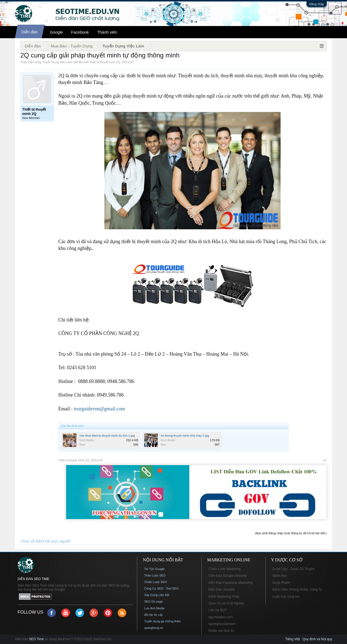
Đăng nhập (317, 4)
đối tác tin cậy (153, 615)
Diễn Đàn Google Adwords (228, 576)
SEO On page (154, 601)
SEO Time (36, 639)
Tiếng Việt (293, 639)
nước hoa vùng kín (286, 597)
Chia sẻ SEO (32, 541)
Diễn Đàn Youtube (222, 590)
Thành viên (107, 32)
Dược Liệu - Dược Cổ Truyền (294, 569)
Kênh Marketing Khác (224, 597)
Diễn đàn (30, 32)
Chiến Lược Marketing (225, 569)
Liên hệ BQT (218, 610)
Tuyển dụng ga (154, 621)
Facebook (80, 32)
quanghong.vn (154, 628)
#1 (325, 460)
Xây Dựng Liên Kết (157, 595)
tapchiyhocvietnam (222, 624)
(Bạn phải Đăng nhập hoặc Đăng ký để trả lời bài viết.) (291, 533)
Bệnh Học (280, 576)
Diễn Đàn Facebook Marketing (230, 583)
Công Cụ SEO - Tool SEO (161, 588)
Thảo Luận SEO (155, 575)
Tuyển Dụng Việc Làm (57, 62)
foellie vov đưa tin (221, 631)
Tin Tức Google (154, 569)
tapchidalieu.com (221, 617)
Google (56, 32)
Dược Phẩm (281, 583)
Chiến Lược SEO (156, 582)
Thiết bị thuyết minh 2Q (105, 62)
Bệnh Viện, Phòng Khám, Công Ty (297, 590)
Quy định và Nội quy (317, 639)
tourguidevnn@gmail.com (99, 409)
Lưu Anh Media (154, 608)
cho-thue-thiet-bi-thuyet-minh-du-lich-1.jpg (107, 436)
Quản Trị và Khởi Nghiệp (226, 603)
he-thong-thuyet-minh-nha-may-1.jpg (185, 436)
